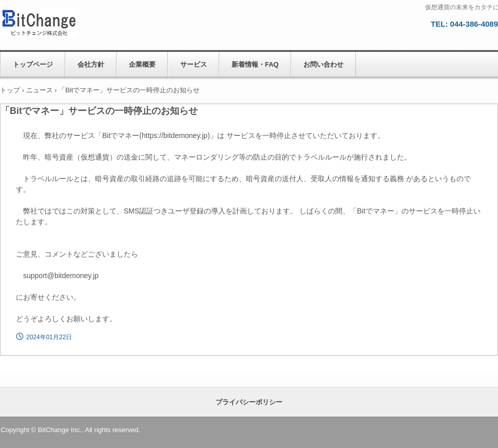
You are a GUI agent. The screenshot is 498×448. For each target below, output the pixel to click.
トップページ (33, 64)
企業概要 (142, 64)
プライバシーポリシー (249, 402)
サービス (194, 64)
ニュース (40, 90)
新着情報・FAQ (255, 64)
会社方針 (91, 64)
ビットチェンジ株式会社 (54, 23)
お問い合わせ (323, 64)
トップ (10, 90)
